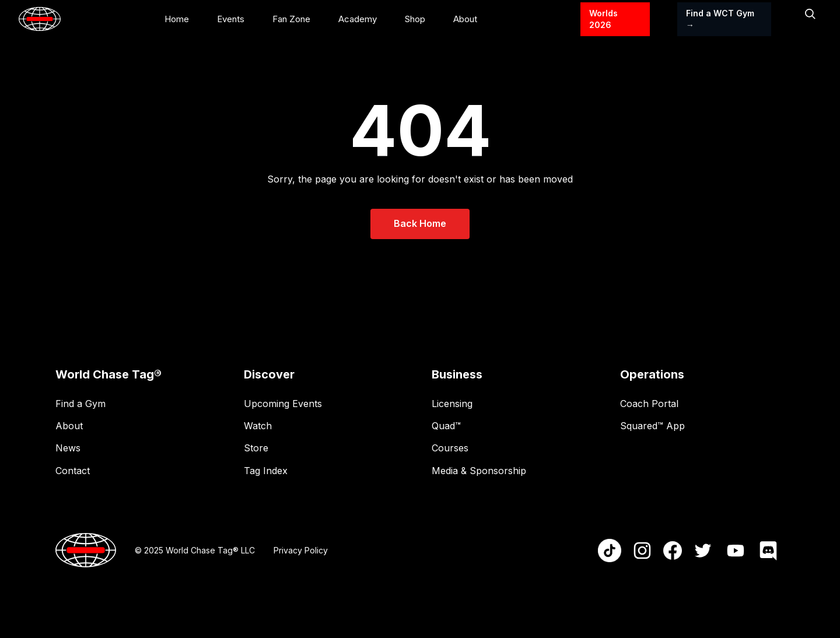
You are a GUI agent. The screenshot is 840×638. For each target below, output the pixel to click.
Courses (450, 448)
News (68, 448)
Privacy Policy (301, 550)
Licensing (452, 404)
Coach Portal (649, 404)
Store (256, 448)
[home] (40, 19)
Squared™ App (652, 426)
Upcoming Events (283, 404)
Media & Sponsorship (479, 471)
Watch (258, 426)
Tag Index (266, 471)
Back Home (420, 223)
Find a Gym (80, 404)
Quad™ (446, 426)
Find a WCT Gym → (720, 19)
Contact (73, 471)
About (69, 426)
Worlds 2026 (603, 19)
